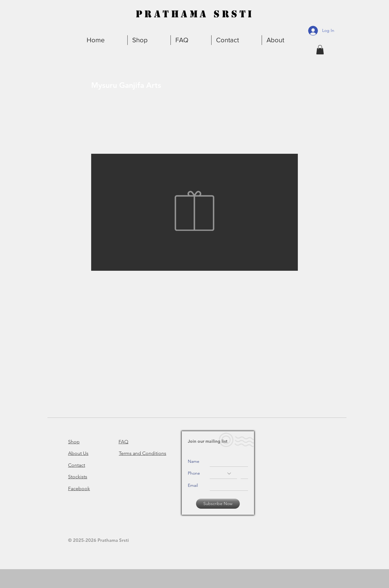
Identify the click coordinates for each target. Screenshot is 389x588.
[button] (284, 40)
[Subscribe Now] (218, 504)
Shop (74, 442)
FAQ (123, 442)
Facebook (79, 488)
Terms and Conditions (143, 453)
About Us (78, 453)
